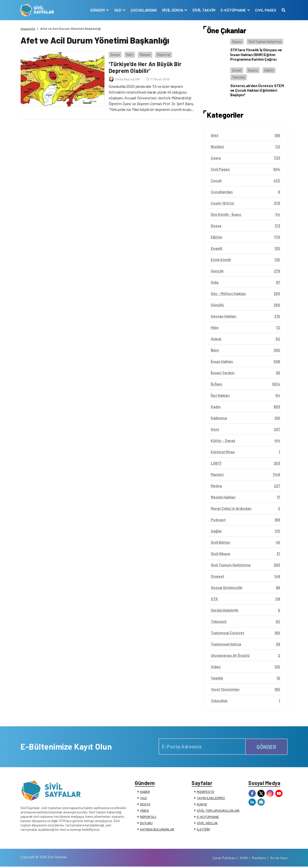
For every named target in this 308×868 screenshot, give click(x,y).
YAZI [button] (118, 10)
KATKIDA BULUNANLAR (157, 830)
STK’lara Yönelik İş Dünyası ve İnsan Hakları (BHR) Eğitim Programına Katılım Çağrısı (256, 54)
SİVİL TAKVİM (203, 10)
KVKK (244, 859)
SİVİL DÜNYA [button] (173, 10)
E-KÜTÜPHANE (208, 817)
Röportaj (163, 54)
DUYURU (146, 823)
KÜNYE (202, 805)
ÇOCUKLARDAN (143, 10)
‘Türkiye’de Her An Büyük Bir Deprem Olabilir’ (145, 67)
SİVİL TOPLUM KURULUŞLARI (218, 811)
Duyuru (237, 41)
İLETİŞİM (203, 830)
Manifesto (259, 859)
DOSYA (145, 805)
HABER (145, 792)
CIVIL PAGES (265, 10)
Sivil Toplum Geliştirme (265, 41)
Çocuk (237, 70)
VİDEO (144, 811)
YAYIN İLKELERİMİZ (211, 798)
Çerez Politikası (224, 859)
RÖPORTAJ (148, 817)
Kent (129, 54)
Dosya (115, 54)
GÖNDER (266, 747)
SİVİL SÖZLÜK (207, 823)
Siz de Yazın (279, 859)
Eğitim (269, 70)
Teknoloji (239, 77)
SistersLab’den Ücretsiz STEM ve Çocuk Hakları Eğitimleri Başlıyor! (257, 90)
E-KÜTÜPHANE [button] (233, 10)
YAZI (143, 798)
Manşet (145, 54)
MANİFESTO (205, 792)
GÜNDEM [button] (97, 10)
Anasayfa (28, 29)
